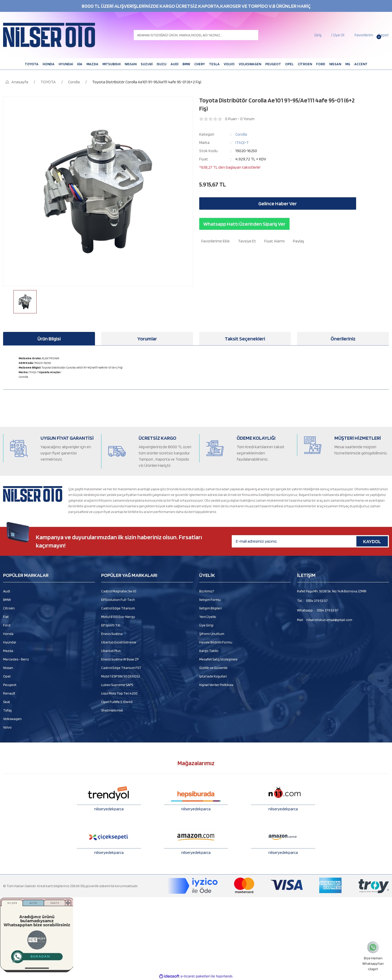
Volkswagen (12, 719)
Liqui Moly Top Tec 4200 (119, 693)
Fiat (6, 617)
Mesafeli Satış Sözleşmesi (218, 659)
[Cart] (383, 35)
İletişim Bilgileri (211, 608)
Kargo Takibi (209, 651)
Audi (7, 591)
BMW (7, 600)
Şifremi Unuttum (212, 634)
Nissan (8, 668)
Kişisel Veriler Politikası (216, 685)
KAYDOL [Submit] (372, 541)
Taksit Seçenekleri (245, 339)
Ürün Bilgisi (49, 339)
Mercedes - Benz (16, 659)
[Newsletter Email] (310, 541)
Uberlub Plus (111, 651)
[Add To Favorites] (214, 241)
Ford (7, 625)
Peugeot (10, 685)
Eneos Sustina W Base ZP (120, 659)
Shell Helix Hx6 (112, 710)
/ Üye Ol (338, 35)
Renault (9, 693)
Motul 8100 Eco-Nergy (118, 617)
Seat (7, 702)
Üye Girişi (206, 625)
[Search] (196, 35)
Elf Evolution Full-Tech (118, 600)
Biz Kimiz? (207, 591)
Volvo (7, 727)
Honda (8, 634)
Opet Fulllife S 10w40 (117, 702)
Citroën (9, 608)
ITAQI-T (242, 142)
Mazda (8, 651)
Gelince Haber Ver (278, 203)
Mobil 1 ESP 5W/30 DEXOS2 (121, 676)
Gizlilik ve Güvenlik (213, 668)
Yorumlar (147, 339)
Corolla (241, 134)
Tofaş (7, 710)
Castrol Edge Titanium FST (121, 668)
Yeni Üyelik (208, 617)
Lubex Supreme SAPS (117, 685)
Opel (7, 676)
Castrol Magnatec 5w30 (119, 591)
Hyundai (10, 642)
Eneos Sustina (112, 634)
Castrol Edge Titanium (118, 608)
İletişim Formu (210, 600)
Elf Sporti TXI (111, 625)
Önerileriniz (343, 339)
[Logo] (49, 35)
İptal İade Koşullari (213, 676)
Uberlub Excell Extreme (119, 642)
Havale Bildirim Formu (216, 642)
